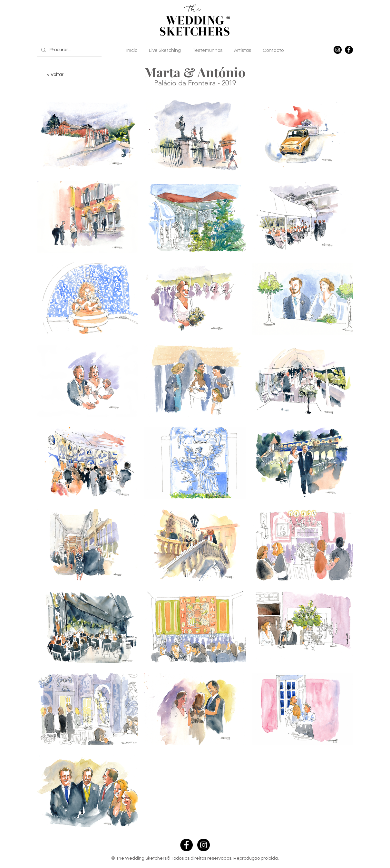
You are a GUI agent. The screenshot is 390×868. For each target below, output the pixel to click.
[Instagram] (338, 50)
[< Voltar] (55, 74)
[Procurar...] (69, 50)
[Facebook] (349, 50)
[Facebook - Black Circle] (186, 845)
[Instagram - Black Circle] (204, 845)
